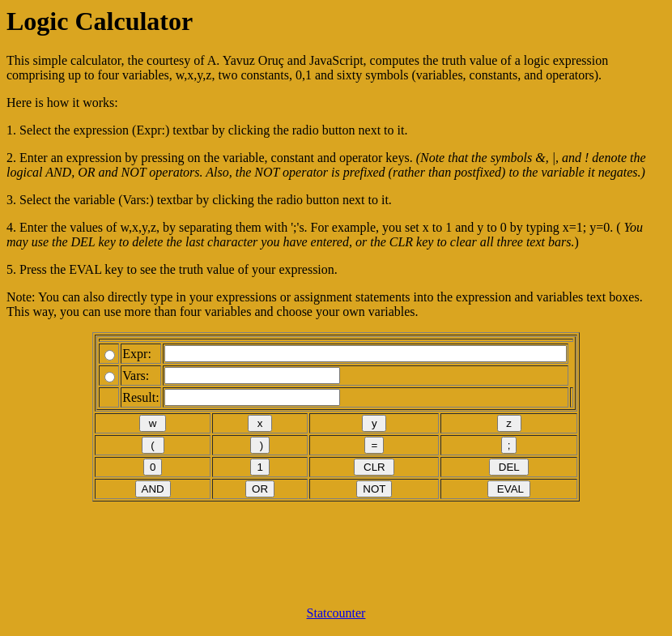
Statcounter (336, 613)
